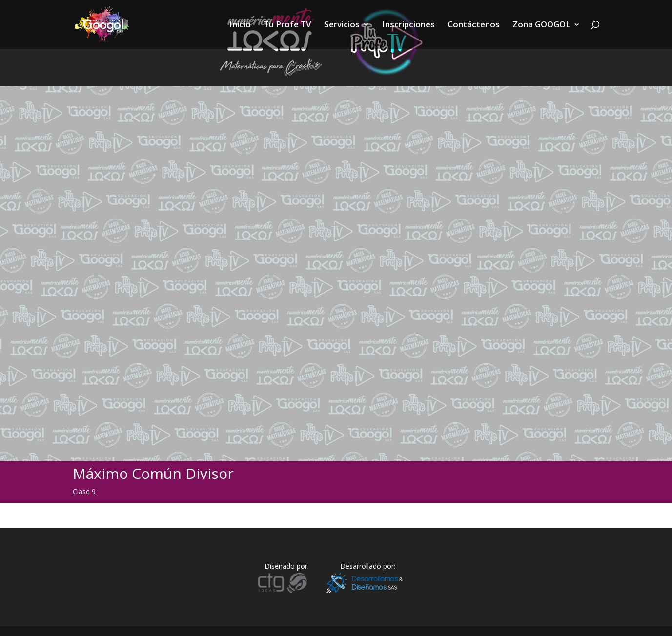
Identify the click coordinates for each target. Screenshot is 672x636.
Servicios (342, 25)
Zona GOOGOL (541, 25)
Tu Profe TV (287, 25)
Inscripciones (408, 25)
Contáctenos (474, 25)
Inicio (240, 25)
